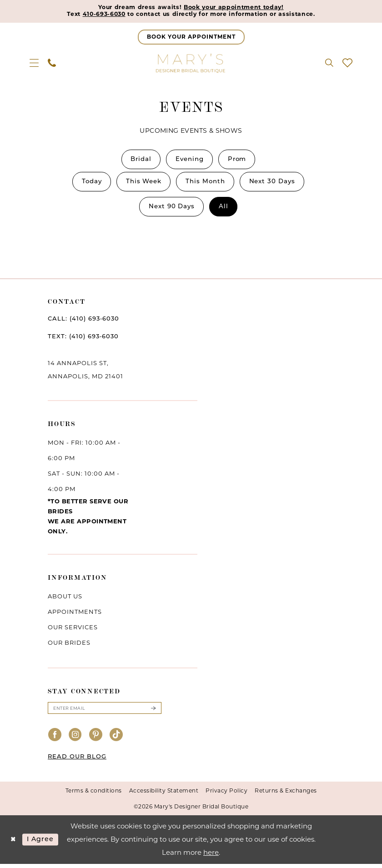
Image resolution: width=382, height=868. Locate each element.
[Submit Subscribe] (153, 712)
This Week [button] (142, 184)
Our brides (69, 646)
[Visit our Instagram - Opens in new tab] (75, 740)
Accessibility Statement (164, 795)
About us (65, 600)
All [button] (225, 210)
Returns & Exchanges (286, 795)
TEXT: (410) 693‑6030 (83, 340)
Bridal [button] (138, 161)
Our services (73, 631)
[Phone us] (52, 64)
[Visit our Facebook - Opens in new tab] (55, 740)
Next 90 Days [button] (171, 210)
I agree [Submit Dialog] (42, 844)
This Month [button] (207, 184)
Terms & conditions (94, 795)
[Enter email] (105, 712)
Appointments (75, 615)
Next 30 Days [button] (276, 184)
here (211, 856)
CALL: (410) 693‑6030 (83, 323)
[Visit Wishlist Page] (347, 64)
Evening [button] (190, 161)
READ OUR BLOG (77, 761)
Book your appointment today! (236, 8)
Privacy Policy (226, 795)
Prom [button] (240, 161)
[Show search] (329, 64)
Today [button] (87, 184)
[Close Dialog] (13, 844)
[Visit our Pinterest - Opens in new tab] (96, 740)
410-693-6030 (98, 15)
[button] (34, 64)
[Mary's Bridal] (191, 64)
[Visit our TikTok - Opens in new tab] (116, 740)
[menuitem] (34, 64)
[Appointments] (191, 38)
